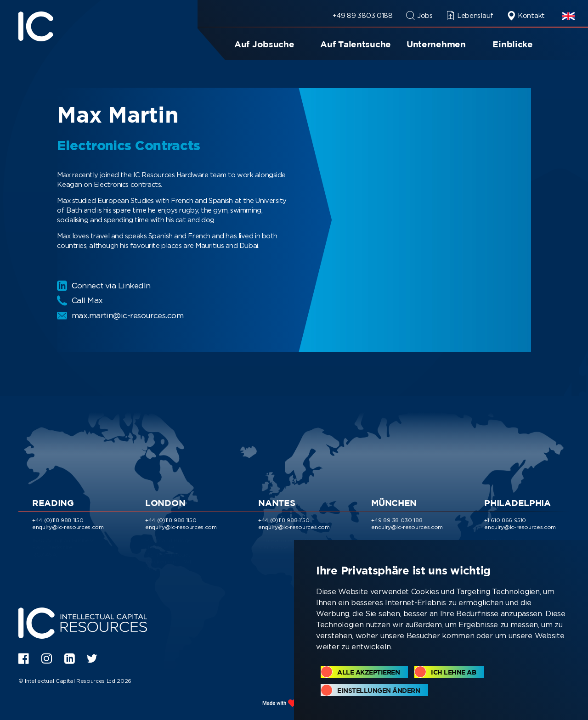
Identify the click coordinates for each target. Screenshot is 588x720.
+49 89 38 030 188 (397, 519)
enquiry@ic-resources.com (68, 526)
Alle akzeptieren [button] (368, 672)
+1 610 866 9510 (505, 519)
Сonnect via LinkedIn (106, 286)
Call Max (81, 300)
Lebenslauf (470, 16)
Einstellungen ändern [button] (379, 690)
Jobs (419, 16)
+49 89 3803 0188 (363, 15)
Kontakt (526, 16)
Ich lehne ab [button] (453, 672)
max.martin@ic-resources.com (123, 315)
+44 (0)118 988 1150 (58, 519)
